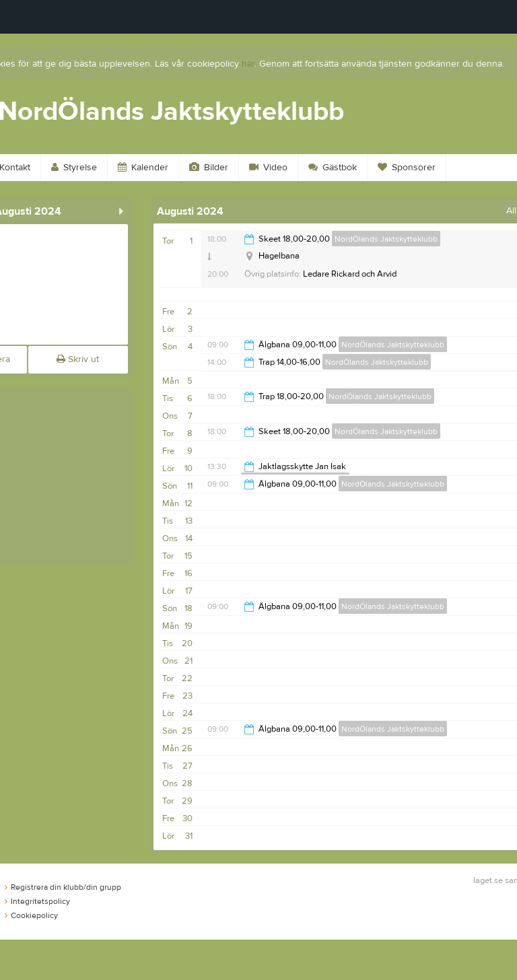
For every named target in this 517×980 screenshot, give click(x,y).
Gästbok (333, 168)
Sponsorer (407, 168)
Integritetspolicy (37, 901)
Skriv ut (78, 359)
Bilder (209, 168)
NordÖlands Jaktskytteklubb (386, 239)
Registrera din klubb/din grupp (63, 887)
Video (268, 168)
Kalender (143, 168)
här (248, 64)
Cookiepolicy (31, 915)
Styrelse (74, 168)
